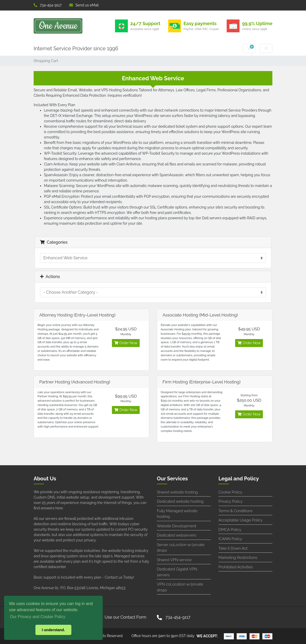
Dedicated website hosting (180, 501)
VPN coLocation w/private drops (180, 587)
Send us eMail (84, 5)
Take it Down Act (233, 548)
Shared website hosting (177, 492)
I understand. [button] (53, 630)
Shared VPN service (174, 560)
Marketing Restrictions (238, 558)
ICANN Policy (230, 539)
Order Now (126, 343)
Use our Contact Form (126, 617)
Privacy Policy (231, 501)
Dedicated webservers (176, 535)
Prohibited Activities (236, 567)
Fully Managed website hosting (177, 514)
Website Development (177, 526)
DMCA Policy (230, 530)
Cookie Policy (230, 492)
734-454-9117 (48, 5)
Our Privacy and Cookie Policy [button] (37, 617)
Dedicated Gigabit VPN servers (177, 572)
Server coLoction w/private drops (181, 548)
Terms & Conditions (236, 511)
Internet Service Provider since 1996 (76, 48)
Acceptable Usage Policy (241, 520)
